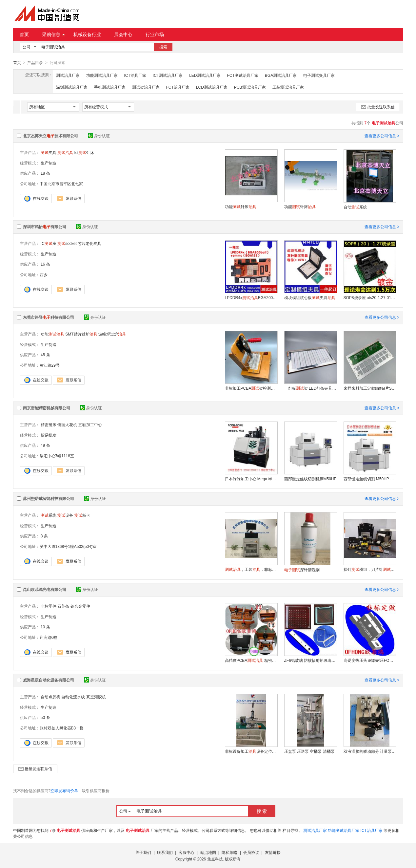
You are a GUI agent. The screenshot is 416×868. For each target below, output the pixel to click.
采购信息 (53, 34)
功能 (52, 334)
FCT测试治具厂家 (243, 75)
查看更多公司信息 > (382, 136)
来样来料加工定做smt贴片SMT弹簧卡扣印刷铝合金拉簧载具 (370, 388)
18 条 (45, 173)
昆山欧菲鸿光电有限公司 (45, 589)
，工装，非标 (251, 569)
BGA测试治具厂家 (281, 75)
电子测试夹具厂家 (319, 75)
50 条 (45, 717)
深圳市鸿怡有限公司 (45, 227)
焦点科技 (215, 859)
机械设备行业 (87, 34)
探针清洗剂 (302, 570)
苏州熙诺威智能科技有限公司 (49, 498)
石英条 (63, 606)
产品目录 (35, 63)
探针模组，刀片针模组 (370, 569)
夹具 (49, 152)
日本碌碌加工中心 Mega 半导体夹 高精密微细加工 (251, 479)
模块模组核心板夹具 (310, 297)
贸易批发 (49, 435)
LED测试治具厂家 (205, 75)
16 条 (45, 264)
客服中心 (187, 852)
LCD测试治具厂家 (212, 87)
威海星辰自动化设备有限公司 (49, 680)
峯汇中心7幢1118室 (57, 456)
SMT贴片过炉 (81, 334)
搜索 (163, 47)
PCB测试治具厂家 (250, 87)
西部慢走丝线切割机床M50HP (310, 479)
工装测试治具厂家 (288, 87)
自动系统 (355, 207)
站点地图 (208, 852)
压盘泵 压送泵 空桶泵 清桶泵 (309, 751)
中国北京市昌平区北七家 (61, 184)
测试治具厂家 (68, 75)
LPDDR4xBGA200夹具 (251, 297)
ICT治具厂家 (135, 75)
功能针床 (241, 206)
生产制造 (49, 163)
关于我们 (143, 852)
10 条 (45, 627)
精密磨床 (49, 424)
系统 (49, 515)
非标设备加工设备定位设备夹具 (251, 751)
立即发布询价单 (64, 791)
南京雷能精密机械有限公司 (47, 408)
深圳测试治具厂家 (72, 87)
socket (67, 243)
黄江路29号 (50, 365)
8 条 (44, 536)
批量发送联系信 (378, 107)
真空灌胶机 (96, 697)
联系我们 (165, 852)
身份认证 (99, 136)
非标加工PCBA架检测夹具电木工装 (251, 388)
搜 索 (262, 811)
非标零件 (49, 606)
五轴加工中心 (90, 424)
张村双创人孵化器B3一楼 (62, 728)
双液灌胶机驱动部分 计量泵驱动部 (370, 751)
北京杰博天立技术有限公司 (50, 136)
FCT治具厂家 (178, 87)
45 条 (45, 355)
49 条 (45, 445)
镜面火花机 (67, 424)
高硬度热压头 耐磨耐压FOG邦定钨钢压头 (370, 660)
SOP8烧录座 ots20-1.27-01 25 (370, 297)
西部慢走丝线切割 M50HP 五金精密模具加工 (370, 479)
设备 (65, 515)
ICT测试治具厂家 (168, 75)
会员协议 (251, 852)
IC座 (49, 243)
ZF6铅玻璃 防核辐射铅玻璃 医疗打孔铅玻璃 (310, 660)
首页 (24, 34)
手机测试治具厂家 (110, 87)
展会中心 (123, 34)
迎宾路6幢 (49, 637)
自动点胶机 (50, 697)
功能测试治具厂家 (102, 75)
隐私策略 (229, 852)
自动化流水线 (73, 697)
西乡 (44, 274)
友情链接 (273, 852)
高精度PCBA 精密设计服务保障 (251, 660)
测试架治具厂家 (146, 87)
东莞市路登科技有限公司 (49, 317)
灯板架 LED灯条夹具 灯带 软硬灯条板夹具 (310, 388)
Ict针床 (84, 152)
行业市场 (155, 34)
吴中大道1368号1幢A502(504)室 (68, 546)
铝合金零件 (80, 606)
